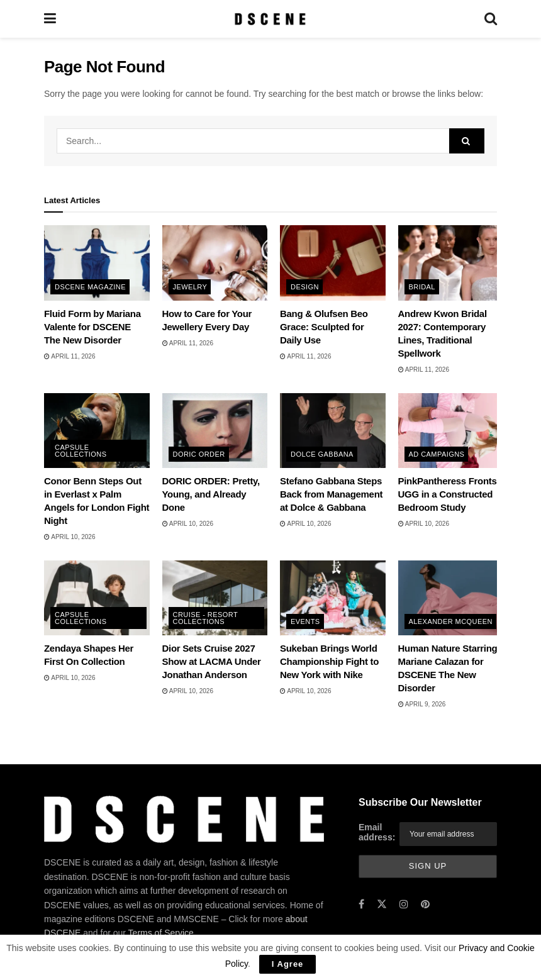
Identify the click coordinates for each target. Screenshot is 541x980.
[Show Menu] (50, 19)
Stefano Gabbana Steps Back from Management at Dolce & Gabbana (331, 494)
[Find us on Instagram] (404, 904)
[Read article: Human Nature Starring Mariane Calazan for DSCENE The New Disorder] (451, 598)
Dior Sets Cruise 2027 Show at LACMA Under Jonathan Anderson (212, 661)
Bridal (422, 287)
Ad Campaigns (437, 454)
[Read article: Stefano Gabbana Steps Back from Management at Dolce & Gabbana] (333, 431)
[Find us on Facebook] (361, 904)
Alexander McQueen (451, 621)
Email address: (377, 832)
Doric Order (199, 454)
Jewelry (190, 287)
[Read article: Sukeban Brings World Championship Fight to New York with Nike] (333, 598)
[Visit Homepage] (270, 19)
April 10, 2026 (70, 537)
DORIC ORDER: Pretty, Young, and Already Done (211, 494)
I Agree (288, 964)
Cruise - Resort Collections (206, 618)
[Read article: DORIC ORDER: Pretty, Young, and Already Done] (215, 431)
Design (305, 287)
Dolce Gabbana (322, 454)
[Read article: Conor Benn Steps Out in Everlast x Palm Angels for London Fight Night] (97, 431)
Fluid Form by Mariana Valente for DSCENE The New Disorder (92, 327)
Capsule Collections (81, 451)
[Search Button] (491, 19)
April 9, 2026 (422, 704)
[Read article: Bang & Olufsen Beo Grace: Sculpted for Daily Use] (333, 263)
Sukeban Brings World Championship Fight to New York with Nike (329, 661)
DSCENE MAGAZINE (90, 287)
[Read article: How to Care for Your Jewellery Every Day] (215, 263)
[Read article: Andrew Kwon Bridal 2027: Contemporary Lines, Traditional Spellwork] (451, 263)
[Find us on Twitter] (382, 904)
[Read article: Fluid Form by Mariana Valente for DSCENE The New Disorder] (97, 263)
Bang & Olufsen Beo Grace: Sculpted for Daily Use (324, 327)
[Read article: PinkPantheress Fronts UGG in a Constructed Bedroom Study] (451, 431)
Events (305, 621)
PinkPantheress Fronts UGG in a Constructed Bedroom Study (448, 494)
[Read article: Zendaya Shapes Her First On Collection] (97, 598)
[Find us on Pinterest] (425, 904)
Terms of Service (161, 933)
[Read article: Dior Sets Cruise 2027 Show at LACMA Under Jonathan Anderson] (215, 598)
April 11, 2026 (70, 356)
